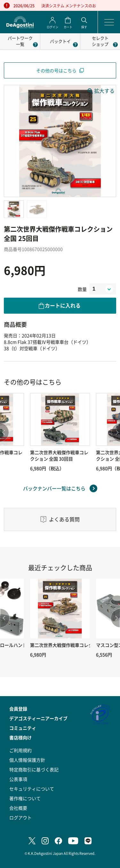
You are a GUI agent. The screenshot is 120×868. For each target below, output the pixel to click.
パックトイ (60, 41)
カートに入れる (63, 305)
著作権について (25, 798)
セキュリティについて (32, 789)
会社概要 (18, 808)
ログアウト (20, 817)
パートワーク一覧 (20, 41)
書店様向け (20, 737)
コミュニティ (23, 728)
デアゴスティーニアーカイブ (38, 718)
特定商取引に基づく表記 (34, 769)
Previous (5, 618)
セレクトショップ (100, 41)
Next (115, 618)
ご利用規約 (20, 750)
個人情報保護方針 (27, 760)
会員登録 (18, 709)
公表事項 (18, 779)
